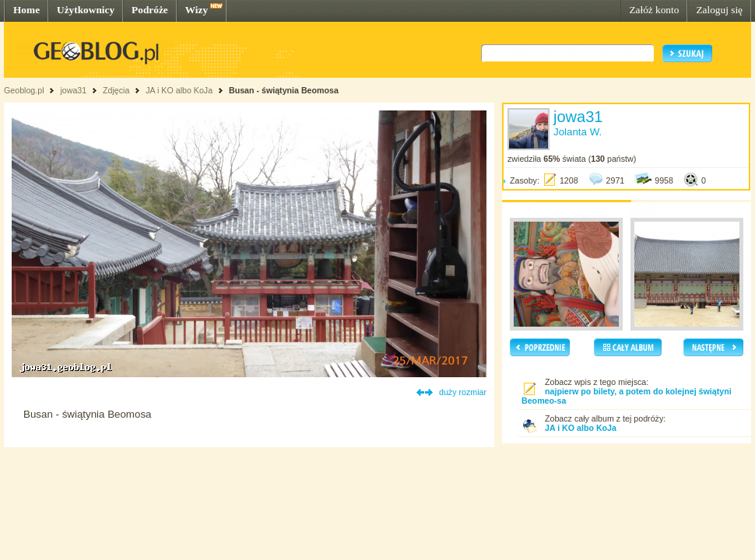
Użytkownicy (86, 10)
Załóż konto (654, 10)
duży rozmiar (463, 392)
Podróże (150, 10)
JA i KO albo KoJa (179, 90)
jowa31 (73, 90)
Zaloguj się (719, 10)
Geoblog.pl (24, 90)
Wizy (197, 10)
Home (26, 10)
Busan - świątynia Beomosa (284, 90)
